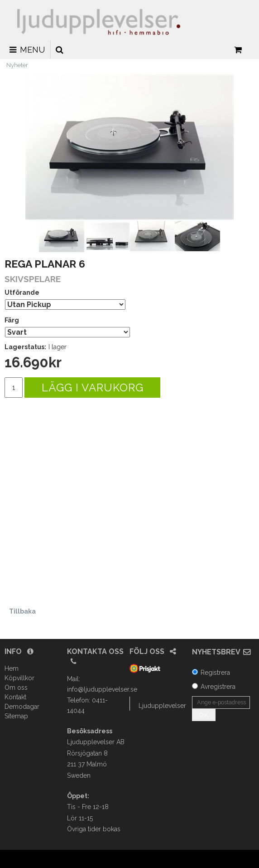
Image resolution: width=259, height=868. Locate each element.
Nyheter (17, 65)
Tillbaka (22, 611)
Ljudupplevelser (162, 706)
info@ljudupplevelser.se (102, 689)
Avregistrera (218, 687)
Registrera (215, 673)
